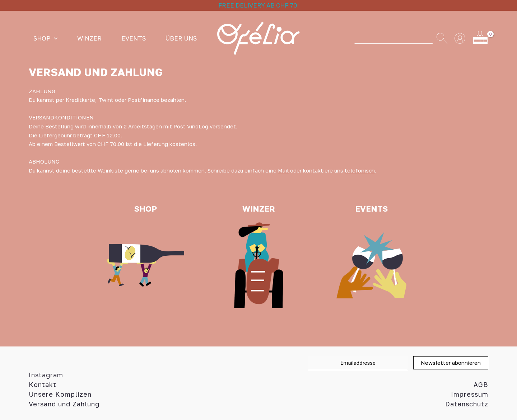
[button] (49, 38)
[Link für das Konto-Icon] (460, 38)
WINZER (75, 38)
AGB (481, 384)
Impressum (470, 394)
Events (110, 38)
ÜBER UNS (148, 38)
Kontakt (43, 384)
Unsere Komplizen (60, 394)
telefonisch (360, 170)
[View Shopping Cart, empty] (480, 38)
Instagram (46, 375)
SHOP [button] (41, 38)
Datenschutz (467, 404)
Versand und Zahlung (64, 404)
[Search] (442, 38)
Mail (283, 170)
